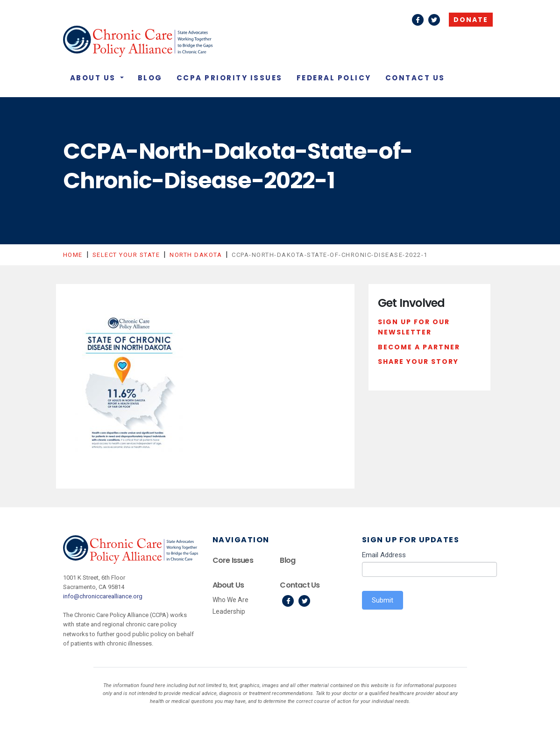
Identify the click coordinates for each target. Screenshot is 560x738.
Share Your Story (418, 362)
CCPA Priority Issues (230, 78)
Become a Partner (419, 347)
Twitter (434, 20)
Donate (471, 20)
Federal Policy (334, 78)
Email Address (384, 555)
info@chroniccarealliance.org (103, 596)
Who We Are (230, 600)
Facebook (418, 20)
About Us (94, 78)
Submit (383, 600)
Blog (150, 78)
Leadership (229, 611)
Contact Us (415, 78)
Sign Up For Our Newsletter (414, 327)
